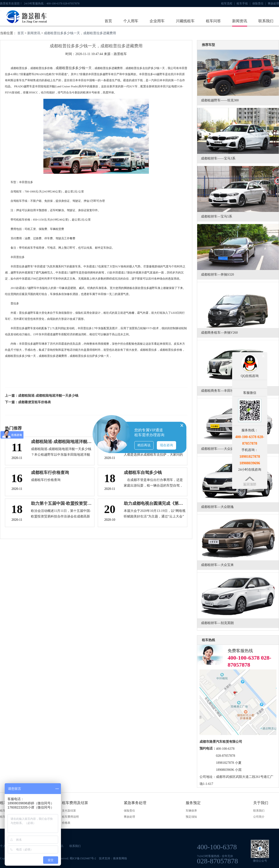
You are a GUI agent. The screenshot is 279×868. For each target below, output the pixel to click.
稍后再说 (144, 445)
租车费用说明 (70, 817)
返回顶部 (250, 484)
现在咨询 (166, 445)
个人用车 (131, 21)
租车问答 (213, 21)
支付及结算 (69, 811)
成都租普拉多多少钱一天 (74, 68)
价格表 (66, 823)
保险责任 (259, 4)
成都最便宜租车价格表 (34, 402)
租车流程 (228, 4)
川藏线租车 (185, 21)
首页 (108, 21)
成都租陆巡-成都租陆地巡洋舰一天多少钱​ (48, 396)
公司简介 (259, 817)
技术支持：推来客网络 (113, 858)
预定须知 (191, 817)
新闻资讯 (240, 21)
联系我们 (266, 21)
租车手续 (243, 4)
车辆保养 (191, 811)
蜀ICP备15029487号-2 (83, 858)
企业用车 (157, 21)
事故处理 (273, 4)
